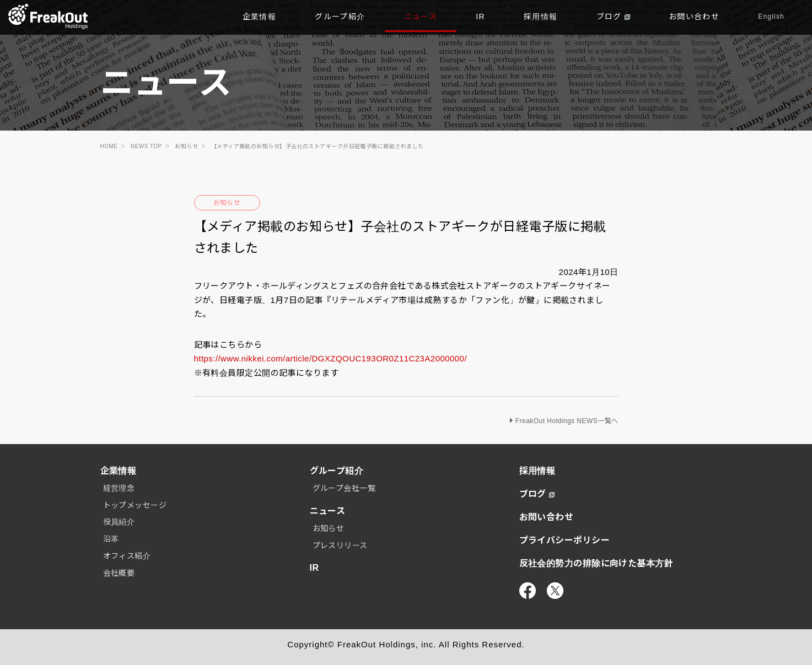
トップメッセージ (135, 505)
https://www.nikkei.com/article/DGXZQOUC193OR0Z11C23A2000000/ (331, 358)
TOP (48, 17)
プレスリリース (340, 545)
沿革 (111, 539)
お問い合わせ (694, 17)
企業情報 (260, 17)
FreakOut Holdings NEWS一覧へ (567, 421)
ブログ (613, 17)
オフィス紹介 (127, 556)
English (771, 17)
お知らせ (227, 203)
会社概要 (119, 573)
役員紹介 (119, 522)
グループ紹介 (340, 17)
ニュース (421, 17)
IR (480, 17)
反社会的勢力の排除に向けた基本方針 (596, 563)
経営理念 (119, 488)
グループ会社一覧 (344, 488)
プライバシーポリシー (565, 540)
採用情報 (541, 17)
